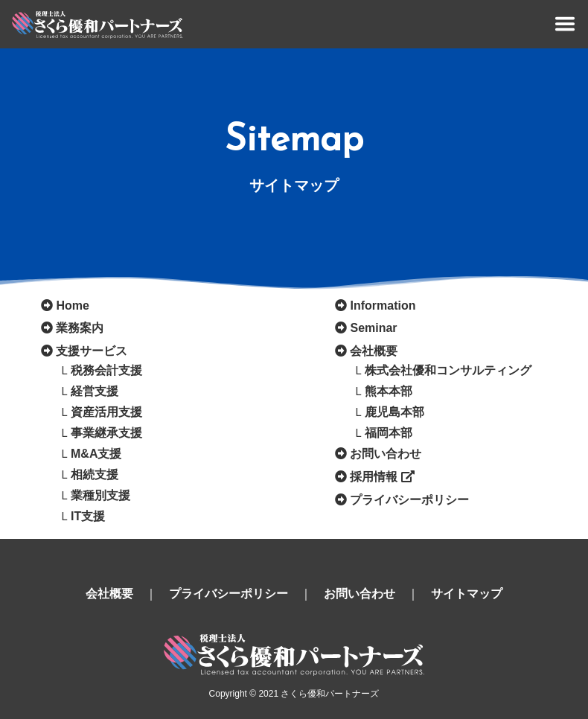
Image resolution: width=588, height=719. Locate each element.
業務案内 (80, 328)
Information (383, 306)
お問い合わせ (386, 454)
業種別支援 (100, 495)
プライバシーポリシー (409, 500)
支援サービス (92, 351)
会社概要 (374, 351)
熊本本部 (389, 391)
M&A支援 (96, 454)
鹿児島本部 (394, 412)
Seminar (373, 328)
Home (72, 306)
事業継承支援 (106, 433)
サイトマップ (467, 594)
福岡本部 (389, 433)
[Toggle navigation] (565, 24)
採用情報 (382, 477)
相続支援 (95, 474)
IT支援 (88, 516)
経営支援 (95, 391)
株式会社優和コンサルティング (448, 370)
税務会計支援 (106, 370)
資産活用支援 (106, 412)
